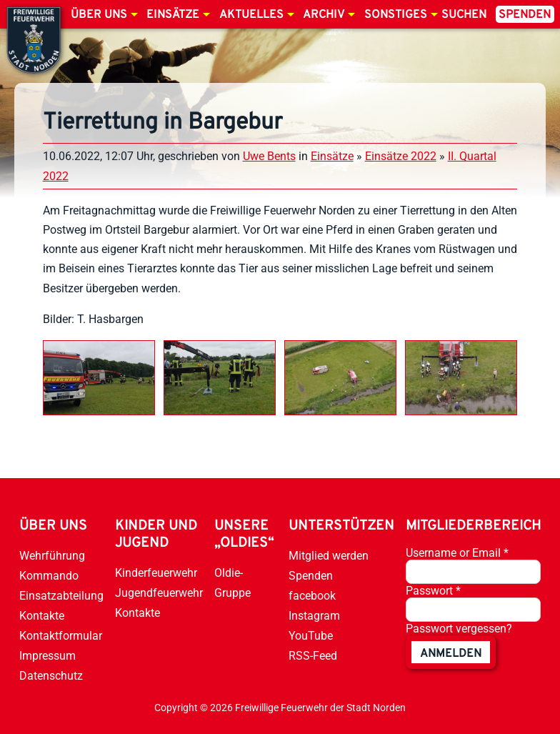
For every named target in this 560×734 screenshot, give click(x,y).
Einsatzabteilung (61, 596)
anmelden (451, 654)
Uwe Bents (269, 156)
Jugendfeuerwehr (159, 593)
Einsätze (173, 15)
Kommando (49, 576)
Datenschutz (51, 676)
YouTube (311, 636)
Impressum (47, 656)
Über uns (99, 15)
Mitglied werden (329, 556)
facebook (312, 596)
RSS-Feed (313, 656)
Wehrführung (52, 556)
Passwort (433, 591)
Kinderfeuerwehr (156, 573)
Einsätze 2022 (401, 156)
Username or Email (457, 553)
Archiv (324, 15)
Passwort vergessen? (459, 629)
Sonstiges (396, 15)
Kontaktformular (61, 636)
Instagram (314, 616)
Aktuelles (251, 15)
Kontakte (42, 616)
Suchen (464, 15)
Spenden (525, 15)
